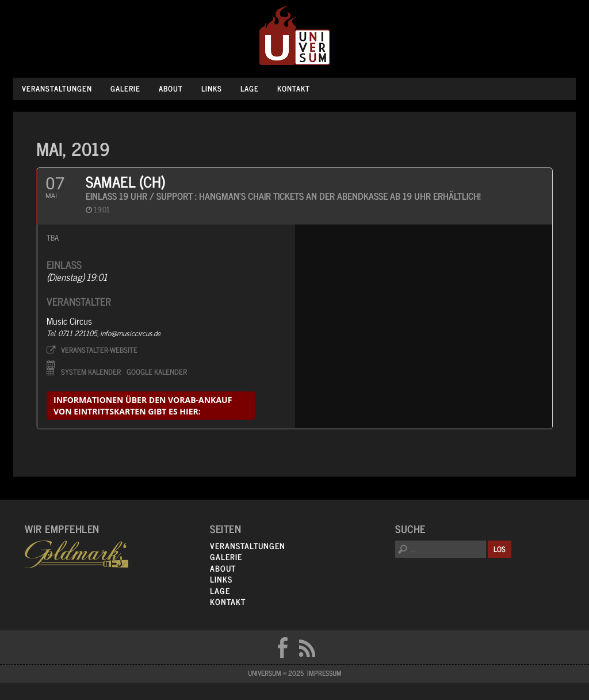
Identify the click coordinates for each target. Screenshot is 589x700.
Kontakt (294, 88)
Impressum (324, 673)
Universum (295, 36)
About (171, 88)
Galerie (125, 88)
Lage (250, 88)
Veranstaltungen (57, 88)
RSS (307, 648)
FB (282, 648)
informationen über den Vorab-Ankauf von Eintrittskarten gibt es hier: (143, 405)
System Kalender (91, 371)
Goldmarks (77, 554)
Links (212, 88)
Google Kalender (157, 371)
